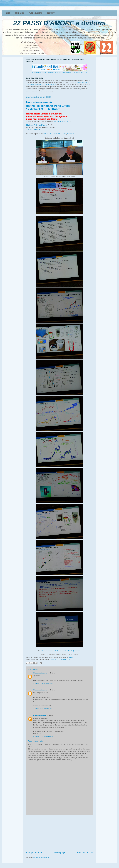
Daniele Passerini (40, 715)
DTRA (64, 134)
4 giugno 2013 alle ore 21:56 (43, 683)
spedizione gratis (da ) (56, 73)
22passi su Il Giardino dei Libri (76, 73)
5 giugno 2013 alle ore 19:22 (43, 736)
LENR (52, 660)
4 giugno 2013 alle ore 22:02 (43, 709)
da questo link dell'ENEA (62, 121)
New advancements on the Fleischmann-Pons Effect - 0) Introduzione (62, 651)
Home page (59, 852)
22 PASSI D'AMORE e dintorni (59, 23)
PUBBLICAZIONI (35, 13)
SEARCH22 (19, 13)
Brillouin (71, 134)
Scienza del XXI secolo (63, 660)
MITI (51, 134)
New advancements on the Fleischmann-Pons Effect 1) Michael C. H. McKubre (48, 106)
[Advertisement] (59, 833)
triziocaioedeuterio (40, 673)
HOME (7, 13)
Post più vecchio (85, 852)
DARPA (57, 134)
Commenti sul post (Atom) (42, 857)
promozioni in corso (39, 73)
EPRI (45, 134)
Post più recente (34, 852)
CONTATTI (51, 13)
